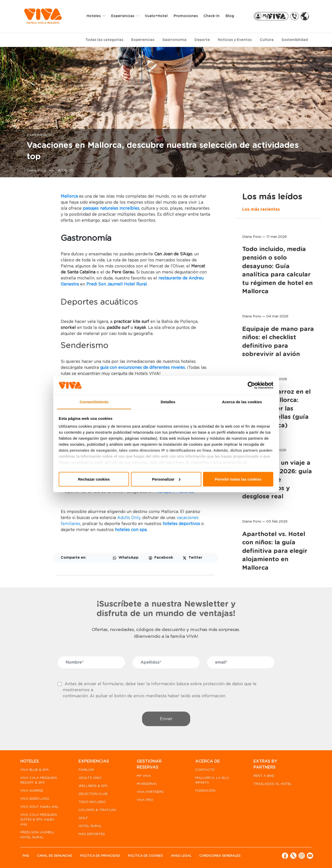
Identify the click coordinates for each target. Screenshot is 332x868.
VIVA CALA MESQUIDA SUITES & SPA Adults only (39, 820)
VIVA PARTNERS (150, 792)
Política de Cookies (145, 856)
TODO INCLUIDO (92, 802)
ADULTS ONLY (90, 778)
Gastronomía (174, 40)
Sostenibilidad (295, 40)
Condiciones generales (220, 856)
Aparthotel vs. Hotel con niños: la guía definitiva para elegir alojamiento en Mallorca (275, 551)
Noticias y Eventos (235, 40)
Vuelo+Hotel (156, 16)
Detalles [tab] (168, 402)
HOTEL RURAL (90, 826)
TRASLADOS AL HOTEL (273, 784)
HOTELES (30, 761)
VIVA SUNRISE (32, 791)
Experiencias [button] (123, 16)
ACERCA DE (208, 761)
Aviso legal (181, 856)
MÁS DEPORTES (92, 834)
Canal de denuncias (55, 856)
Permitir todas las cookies (238, 479)
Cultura (267, 40)
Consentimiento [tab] (94, 402)
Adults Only (129, 518)
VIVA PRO (145, 800)
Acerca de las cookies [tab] (242, 402)
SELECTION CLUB (93, 794)
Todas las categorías (104, 40)
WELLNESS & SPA (93, 786)
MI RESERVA (147, 784)
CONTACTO (205, 770)
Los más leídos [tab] (272, 197)
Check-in (212, 16)
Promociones (186, 16)
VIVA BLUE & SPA (35, 770)
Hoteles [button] (94, 16)
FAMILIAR (86, 770)
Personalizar (166, 479)
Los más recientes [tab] (261, 209)
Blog (230, 16)
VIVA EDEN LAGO (35, 799)
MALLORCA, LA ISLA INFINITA (212, 780)
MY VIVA (144, 776)
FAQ (26, 856)
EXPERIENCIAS (94, 761)
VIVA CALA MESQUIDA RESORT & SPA (39, 780)
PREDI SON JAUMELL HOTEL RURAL (38, 835)
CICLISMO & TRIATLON (97, 810)
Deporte (202, 40)
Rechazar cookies (94, 479)
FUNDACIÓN (205, 791)
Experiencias (143, 40)
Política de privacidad (100, 856)
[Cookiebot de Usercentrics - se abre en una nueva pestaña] (251, 385)
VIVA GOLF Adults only (39, 807)
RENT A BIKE (264, 776)
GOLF (83, 818)
